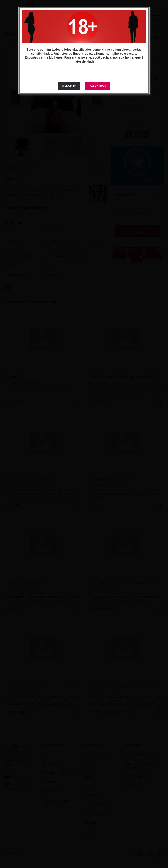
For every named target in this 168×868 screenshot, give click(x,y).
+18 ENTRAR (98, 86)
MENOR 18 (69, 86)
